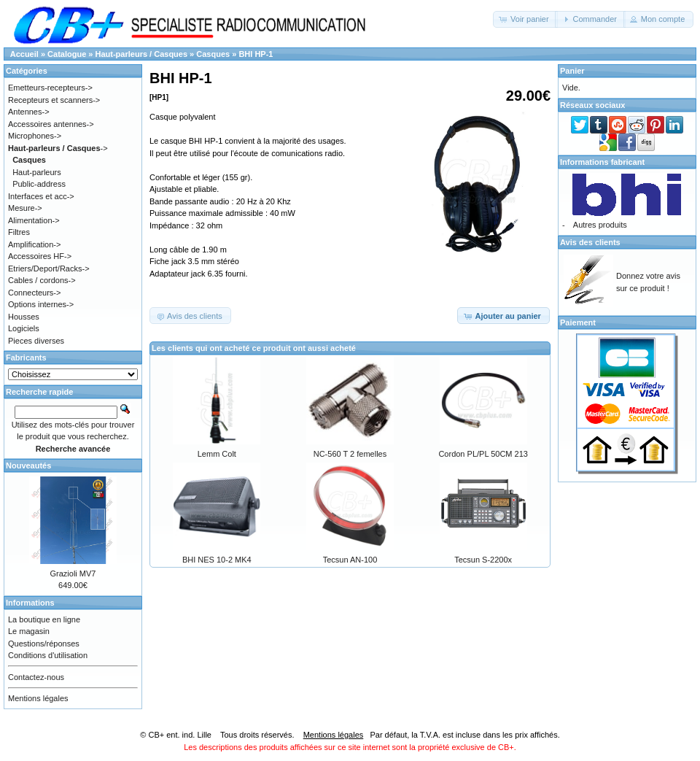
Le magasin (29, 631)
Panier (572, 71)
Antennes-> (29, 112)
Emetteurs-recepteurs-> (50, 88)
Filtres (19, 232)
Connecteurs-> (34, 293)
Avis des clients (590, 242)
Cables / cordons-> (42, 280)
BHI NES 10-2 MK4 (217, 560)
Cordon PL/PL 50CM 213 (483, 454)
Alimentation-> (34, 220)
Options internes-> (41, 304)
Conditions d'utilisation (48, 655)
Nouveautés (28, 466)
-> (58, 148)
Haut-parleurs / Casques (142, 54)
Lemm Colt (217, 454)
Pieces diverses (36, 341)
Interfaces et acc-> (41, 196)
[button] (525, 19)
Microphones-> (35, 136)
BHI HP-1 (256, 54)
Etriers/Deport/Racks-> (49, 269)
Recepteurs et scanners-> (54, 100)
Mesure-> (25, 208)
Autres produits (600, 225)
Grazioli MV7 (73, 573)
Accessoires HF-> (40, 256)
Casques (213, 54)
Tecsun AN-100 (350, 560)
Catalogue (67, 54)
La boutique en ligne (44, 619)
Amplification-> (34, 244)
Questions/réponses (44, 644)
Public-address (39, 184)
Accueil (24, 54)
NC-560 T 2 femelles (350, 454)
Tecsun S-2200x (483, 560)
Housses (24, 317)
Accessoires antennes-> (51, 124)
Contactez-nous (36, 677)
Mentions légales (38, 698)
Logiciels (24, 328)
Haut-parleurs (37, 172)
